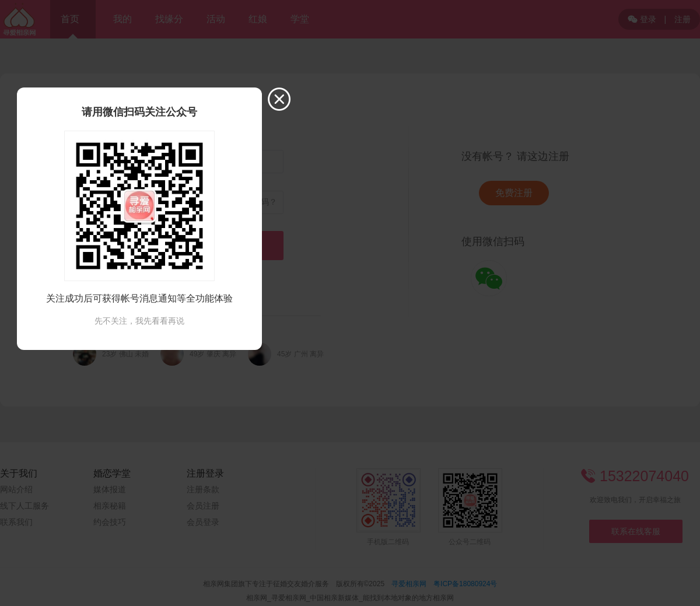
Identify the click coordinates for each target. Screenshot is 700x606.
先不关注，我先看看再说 (139, 321)
